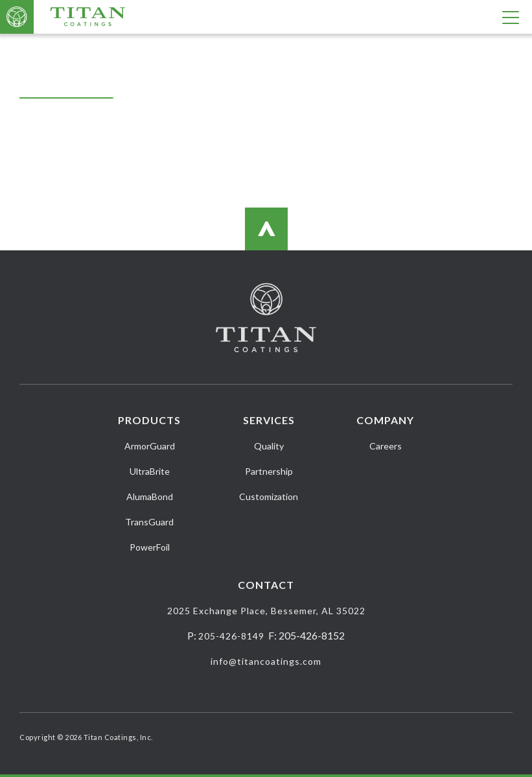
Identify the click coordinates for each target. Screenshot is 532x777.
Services (269, 420)
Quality (269, 446)
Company (385, 420)
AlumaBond (150, 496)
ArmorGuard (150, 446)
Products (149, 420)
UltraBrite (150, 471)
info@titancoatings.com (266, 661)
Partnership (269, 471)
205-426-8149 (231, 636)
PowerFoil (150, 547)
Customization (269, 496)
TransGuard (149, 522)
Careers (386, 446)
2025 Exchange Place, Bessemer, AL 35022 (266, 611)
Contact (266, 585)
